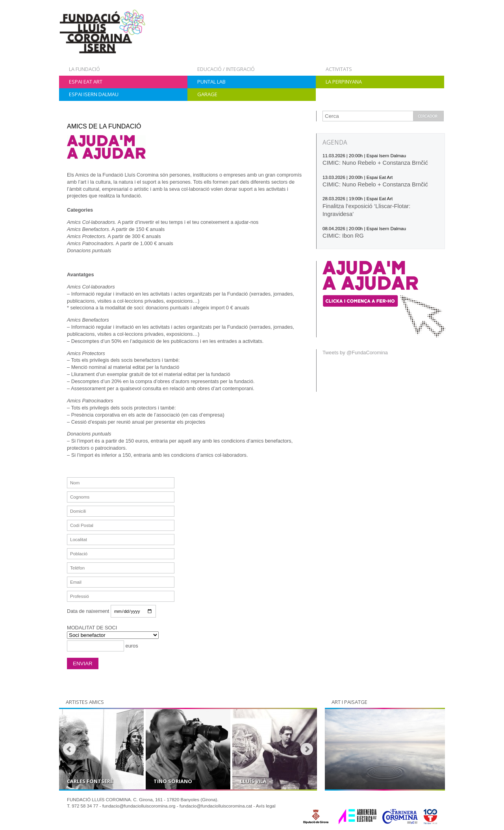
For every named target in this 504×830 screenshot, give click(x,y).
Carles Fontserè (90, 781)
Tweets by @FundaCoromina (355, 353)
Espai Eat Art (86, 82)
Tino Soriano (173, 781)
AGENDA (335, 142)
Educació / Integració (226, 69)
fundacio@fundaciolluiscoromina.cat (216, 806)
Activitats (339, 69)
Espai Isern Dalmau (94, 94)
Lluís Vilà (253, 781)
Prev (69, 749)
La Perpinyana (344, 82)
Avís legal (266, 806)
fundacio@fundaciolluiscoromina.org (139, 806)
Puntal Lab (211, 82)
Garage (207, 94)
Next (307, 749)
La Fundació (84, 69)
